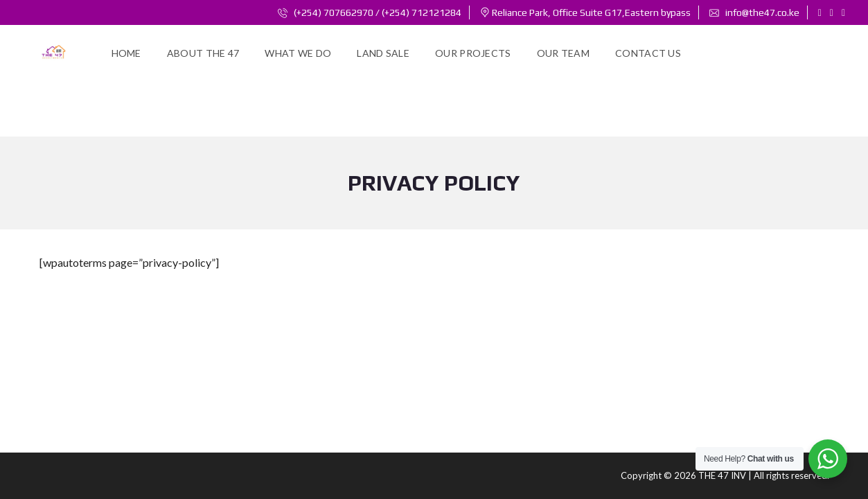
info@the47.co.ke (754, 12)
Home (126, 53)
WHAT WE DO (298, 53)
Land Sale (383, 53)
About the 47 (203, 53)
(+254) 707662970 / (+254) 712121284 (370, 12)
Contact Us (648, 53)
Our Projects (473, 53)
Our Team (563, 53)
